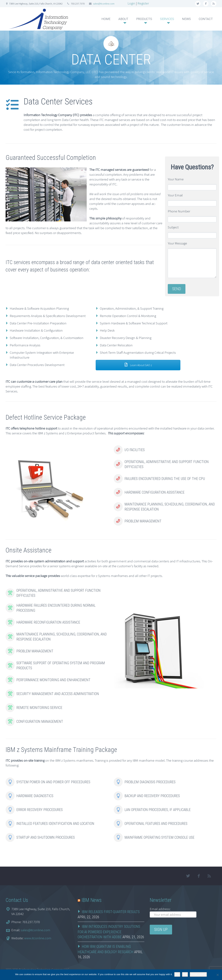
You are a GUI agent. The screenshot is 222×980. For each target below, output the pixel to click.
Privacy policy (198, 974)
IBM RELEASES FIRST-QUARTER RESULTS (111, 912)
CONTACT (206, 19)
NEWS (186, 19)
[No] (217, 975)
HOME (106, 19)
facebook (206, 4)
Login (131, 3)
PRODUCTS (144, 19)
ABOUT (123, 19)
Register (143, 3)
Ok (177, 974)
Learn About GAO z (138, 365)
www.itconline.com (38, 938)
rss (214, 4)
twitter (198, 4)
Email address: (160, 909)
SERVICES (167, 19)
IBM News (92, 900)
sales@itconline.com (104, 4)
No (185, 974)
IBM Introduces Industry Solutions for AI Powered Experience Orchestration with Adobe (109, 932)
